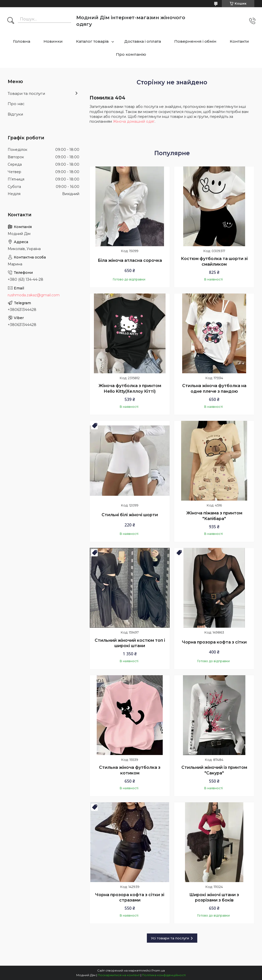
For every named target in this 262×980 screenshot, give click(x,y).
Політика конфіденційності (164, 975)
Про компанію (131, 54)
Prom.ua (158, 970)
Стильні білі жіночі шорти (130, 515)
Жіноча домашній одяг (134, 121)
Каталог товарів (92, 41)
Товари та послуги (26, 93)
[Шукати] (11, 21)
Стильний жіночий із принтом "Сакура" (214, 770)
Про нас (16, 104)
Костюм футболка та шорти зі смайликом (214, 261)
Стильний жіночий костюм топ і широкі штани (130, 643)
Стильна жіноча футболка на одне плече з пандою (214, 388)
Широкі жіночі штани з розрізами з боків (214, 898)
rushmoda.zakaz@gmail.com (34, 295)
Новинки (53, 41)
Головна (22, 41)
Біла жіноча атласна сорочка (130, 260)
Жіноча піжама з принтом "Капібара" (214, 516)
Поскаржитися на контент (119, 975)
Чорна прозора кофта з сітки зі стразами (130, 898)
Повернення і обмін (195, 41)
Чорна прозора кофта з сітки (214, 642)
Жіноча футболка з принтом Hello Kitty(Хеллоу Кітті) (130, 388)
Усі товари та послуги (170, 938)
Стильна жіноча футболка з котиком (130, 770)
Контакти (239, 41)
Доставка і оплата (143, 41)
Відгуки (15, 114)
